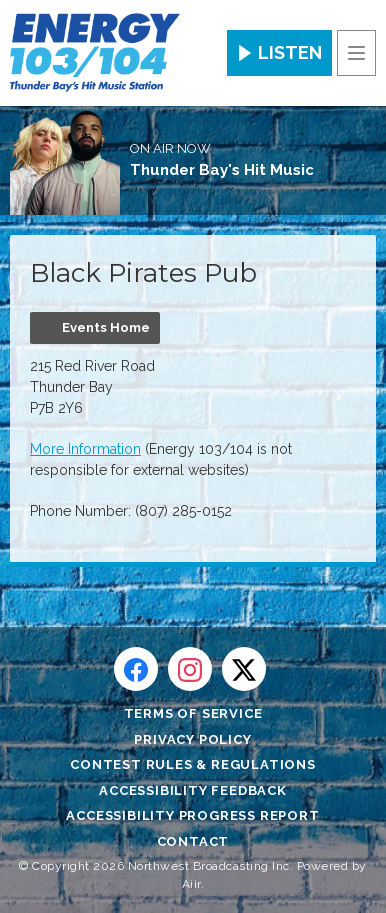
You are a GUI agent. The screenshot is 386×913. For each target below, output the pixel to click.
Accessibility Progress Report (192, 815)
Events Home (106, 327)
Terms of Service (193, 713)
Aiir (191, 884)
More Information (85, 449)
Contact (193, 841)
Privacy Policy (192, 739)
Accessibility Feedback (193, 790)
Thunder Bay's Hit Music (222, 170)
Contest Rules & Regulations (193, 764)
